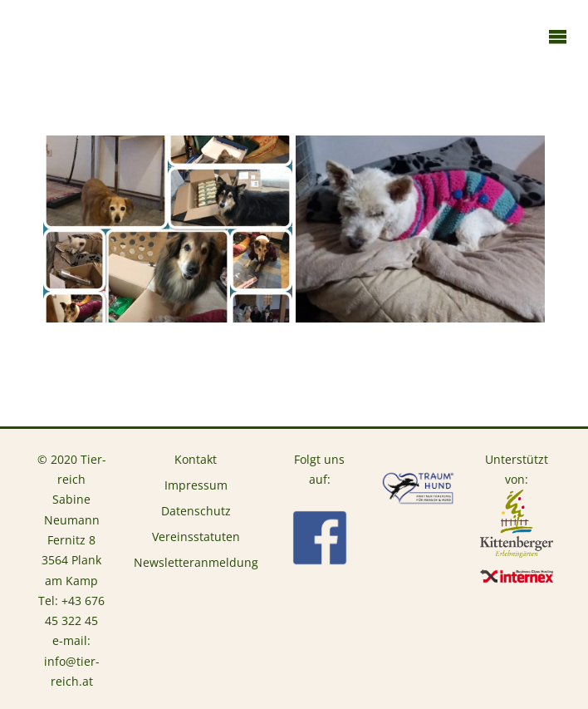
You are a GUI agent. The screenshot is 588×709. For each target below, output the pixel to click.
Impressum (196, 485)
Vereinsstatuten (196, 537)
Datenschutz (196, 511)
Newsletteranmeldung (196, 563)
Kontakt (196, 460)
